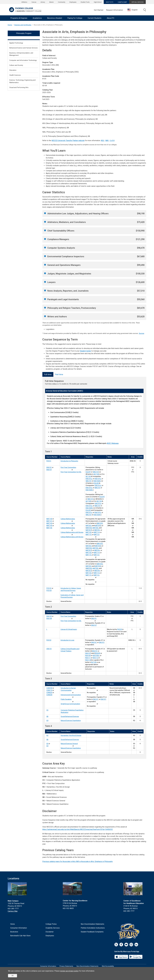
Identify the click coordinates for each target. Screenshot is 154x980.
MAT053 (89, 526)
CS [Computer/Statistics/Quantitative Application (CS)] (47, 710)
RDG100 (88, 656)
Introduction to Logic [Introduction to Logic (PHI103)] (67, 640)
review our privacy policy (69, 971)
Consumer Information (19, 928)
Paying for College (75, 18)
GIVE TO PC (110, 2)
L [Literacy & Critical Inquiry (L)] (47, 629)
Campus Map (13, 911)
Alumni (51, 2)
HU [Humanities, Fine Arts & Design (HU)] (47, 735)
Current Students (95, 18)
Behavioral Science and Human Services (23, 48)
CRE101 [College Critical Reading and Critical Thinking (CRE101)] (49, 649)
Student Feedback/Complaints (92, 932)
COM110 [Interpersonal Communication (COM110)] (49, 690)
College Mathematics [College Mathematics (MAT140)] (68, 519)
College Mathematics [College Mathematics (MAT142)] (68, 528)
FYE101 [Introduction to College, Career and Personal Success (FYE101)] (49, 588)
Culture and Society (16, 65)
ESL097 (88, 472)
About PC (111, 18)
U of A (112, 141)
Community (62, 2)
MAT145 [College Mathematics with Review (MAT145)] (49, 526)
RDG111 (88, 658)
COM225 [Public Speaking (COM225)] (49, 693)
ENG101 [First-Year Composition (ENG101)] (49, 467)
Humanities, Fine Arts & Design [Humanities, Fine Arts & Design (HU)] (71, 735)
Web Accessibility (108, 966)
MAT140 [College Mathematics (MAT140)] (49, 519)
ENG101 (94, 618)
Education (13, 70)
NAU (107, 141)
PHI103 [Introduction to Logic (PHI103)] (49, 640)
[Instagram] (131, 945)
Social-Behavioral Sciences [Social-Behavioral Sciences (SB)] (70, 716)
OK (13, 976)
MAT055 (98, 526)
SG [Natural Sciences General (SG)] (47, 744)
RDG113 (88, 660)
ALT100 (96, 474)
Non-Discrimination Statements (92, 924)
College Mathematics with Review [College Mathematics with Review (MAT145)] (72, 532)
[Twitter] (116, 945)
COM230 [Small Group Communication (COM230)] (49, 695)
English (133, 10)
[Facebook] (121, 945)
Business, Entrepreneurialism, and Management (21, 54)
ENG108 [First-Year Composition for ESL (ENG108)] (49, 618)
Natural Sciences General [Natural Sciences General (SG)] (69, 744)
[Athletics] (129, 931)
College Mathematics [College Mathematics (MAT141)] (68, 523)
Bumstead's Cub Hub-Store (20, 936)
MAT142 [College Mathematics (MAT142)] (49, 523)
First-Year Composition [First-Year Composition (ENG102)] (68, 616)
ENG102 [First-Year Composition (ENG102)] (49, 616)
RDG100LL (96, 656)
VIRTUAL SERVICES (138, 2)
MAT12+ (97, 535)
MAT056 (96, 528)
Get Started (99, 10)
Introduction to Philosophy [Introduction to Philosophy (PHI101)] (69, 461)
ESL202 (96, 483)
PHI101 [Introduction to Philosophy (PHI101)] (49, 461)
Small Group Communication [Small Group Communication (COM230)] (70, 704)
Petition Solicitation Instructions (93, 928)
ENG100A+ (97, 481)
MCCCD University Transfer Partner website (68, 141)
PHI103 (120, 629)
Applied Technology (16, 43)
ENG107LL (98, 479)
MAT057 (89, 530)
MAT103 (89, 532)
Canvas (34, 2)
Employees (73, 2)
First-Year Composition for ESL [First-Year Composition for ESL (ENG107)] (71, 472)
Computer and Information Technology (23, 60)
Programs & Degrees (19, 18)
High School (98, 2)
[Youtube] (126, 945)
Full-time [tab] (48, 374)
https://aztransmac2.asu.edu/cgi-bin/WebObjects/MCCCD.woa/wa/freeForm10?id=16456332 (78, 829)
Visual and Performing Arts (19, 87)
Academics (37, 18)
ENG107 (94, 625)
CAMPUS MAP (122, 2)
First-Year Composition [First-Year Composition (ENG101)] (68, 467)
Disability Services (53, 928)
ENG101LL (89, 479)
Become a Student (55, 18)
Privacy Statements (66, 966)
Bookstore (14, 932)
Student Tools (85, 2)
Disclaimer (50, 932)
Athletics (24, 2)
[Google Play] (136, 957)
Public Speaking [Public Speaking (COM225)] (66, 699)
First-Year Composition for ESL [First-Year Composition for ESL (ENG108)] (71, 621)
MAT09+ (97, 530)
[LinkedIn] (136, 945)
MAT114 (97, 532)
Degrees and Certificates (23, 25)
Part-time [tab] (59, 374)
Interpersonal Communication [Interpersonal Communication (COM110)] (71, 695)
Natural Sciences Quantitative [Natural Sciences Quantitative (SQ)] (71, 721)
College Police (51, 924)
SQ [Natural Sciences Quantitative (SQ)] (47, 721)
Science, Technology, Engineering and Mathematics (22, 81)
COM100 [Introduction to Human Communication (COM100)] (49, 688)
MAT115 (89, 535)
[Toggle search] (145, 10)
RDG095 (98, 653)
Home (10, 25)
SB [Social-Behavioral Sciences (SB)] (47, 716)
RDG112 (95, 658)
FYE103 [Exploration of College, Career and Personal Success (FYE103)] (49, 590)
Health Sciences (15, 75)
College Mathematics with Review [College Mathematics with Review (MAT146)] (72, 537)
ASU (103, 141)
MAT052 (100, 523)
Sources (141, 333)
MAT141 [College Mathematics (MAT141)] (49, 521)
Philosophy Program (24, 33)
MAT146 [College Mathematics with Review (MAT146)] (49, 528)
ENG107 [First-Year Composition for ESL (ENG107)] (49, 470)
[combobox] (134, 10)
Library (43, 2)
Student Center (85, 351)
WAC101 (96, 472)
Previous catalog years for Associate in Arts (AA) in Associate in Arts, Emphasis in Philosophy (78, 861)
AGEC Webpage (113, 443)
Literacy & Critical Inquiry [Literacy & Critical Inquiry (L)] (69, 629)
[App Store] (121, 957)
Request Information (115, 10)
